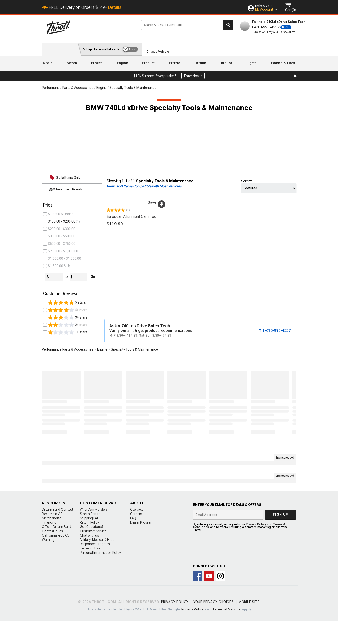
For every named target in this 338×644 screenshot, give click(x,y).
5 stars (67, 329)
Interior (226, 63)
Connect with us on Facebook (198, 599)
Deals (48, 63)
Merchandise (52, 541)
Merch (72, 63)
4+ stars (68, 336)
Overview (137, 532)
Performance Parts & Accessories (68, 88)
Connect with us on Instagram (221, 599)
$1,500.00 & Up (59, 292)
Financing (49, 545)
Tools (53, 214)
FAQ (133, 541)
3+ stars (68, 343)
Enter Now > (193, 76)
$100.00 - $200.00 (62, 247)
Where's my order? (93, 532)
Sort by (246, 181)
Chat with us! (90, 558)
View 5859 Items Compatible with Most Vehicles (144, 186)
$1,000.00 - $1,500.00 (64, 285)
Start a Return (90, 537)
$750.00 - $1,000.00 (63, 277)
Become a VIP (52, 537)
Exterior (175, 63)
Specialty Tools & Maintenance (133, 88)
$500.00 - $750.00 (62, 270)
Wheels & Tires (283, 63)
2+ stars (68, 351)
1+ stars (68, 358)
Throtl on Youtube (209, 599)
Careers (136, 537)
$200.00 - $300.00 (62, 255)
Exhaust (148, 63)
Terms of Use (90, 571)
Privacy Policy (256, 547)
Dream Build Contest (58, 532)
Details (115, 7)
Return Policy (89, 545)
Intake (201, 63)
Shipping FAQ (90, 541)
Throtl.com (90, 27)
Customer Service (93, 554)
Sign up (280, 538)
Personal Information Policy (100, 576)
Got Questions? (91, 550)
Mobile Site (249, 625)
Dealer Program (142, 545)
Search (228, 25)
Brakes (97, 63)
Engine (122, 63)
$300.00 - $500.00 (62, 262)
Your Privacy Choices (214, 625)
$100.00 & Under (60, 240)
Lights (251, 63)
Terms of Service (227, 632)
